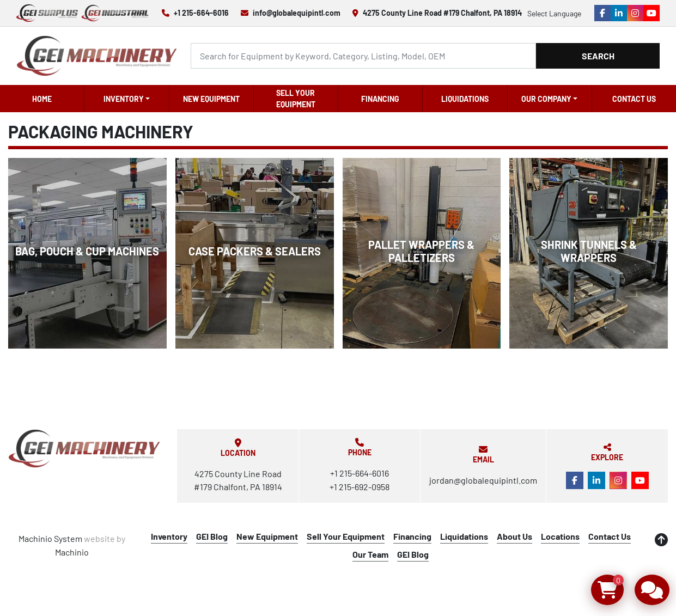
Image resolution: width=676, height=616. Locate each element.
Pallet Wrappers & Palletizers (421, 251)
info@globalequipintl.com (297, 13)
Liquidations (465, 99)
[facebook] (602, 13)
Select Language (554, 13)
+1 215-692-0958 (360, 487)
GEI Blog (212, 536)
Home (42, 99)
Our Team (370, 554)
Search (598, 56)
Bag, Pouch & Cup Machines (87, 251)
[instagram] (635, 13)
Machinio (72, 552)
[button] (126, 99)
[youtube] (651, 13)
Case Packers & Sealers (255, 251)
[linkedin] (619, 13)
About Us (514, 536)
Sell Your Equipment (296, 99)
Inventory (124, 99)
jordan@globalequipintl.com (483, 480)
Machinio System (50, 538)
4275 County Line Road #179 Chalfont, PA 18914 (442, 13)
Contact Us (634, 99)
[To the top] (661, 540)
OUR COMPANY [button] (546, 99)
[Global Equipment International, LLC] (84, 449)
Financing (380, 99)
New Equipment (211, 99)
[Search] (363, 56)
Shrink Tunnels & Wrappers (589, 251)
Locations (560, 536)
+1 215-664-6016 (201, 13)
